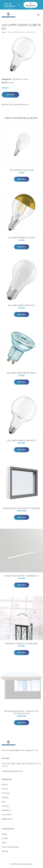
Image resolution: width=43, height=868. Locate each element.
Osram (25, 79)
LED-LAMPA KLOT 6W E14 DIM (22, 170)
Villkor (4, 843)
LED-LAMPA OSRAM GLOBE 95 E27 (21, 441)
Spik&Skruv (6, 810)
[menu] (39, 15)
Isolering (5, 806)
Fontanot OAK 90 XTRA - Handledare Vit (21, 576)
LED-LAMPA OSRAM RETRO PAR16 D (22, 373)
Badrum (5, 784)
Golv (4, 802)
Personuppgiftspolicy (10, 847)
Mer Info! (10, 95)
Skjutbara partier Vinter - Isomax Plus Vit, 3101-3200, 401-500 (21, 712)
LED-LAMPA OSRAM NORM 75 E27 (21, 305)
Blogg (4, 834)
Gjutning (5, 797)
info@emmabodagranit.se (12, 771)
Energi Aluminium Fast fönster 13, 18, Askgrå (22, 508)
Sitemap (5, 851)
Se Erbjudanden (31, 5)
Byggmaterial (7, 819)
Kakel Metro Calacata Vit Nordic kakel (21, 643)
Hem (4, 32)
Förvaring (6, 793)
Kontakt (5, 838)
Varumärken (17, 79)
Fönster (5, 789)
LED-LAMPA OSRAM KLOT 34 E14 (21, 238)
